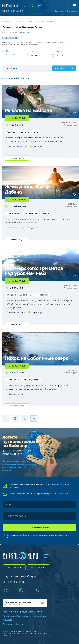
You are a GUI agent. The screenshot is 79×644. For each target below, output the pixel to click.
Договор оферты (13, 624)
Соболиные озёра (31, 213)
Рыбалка (38, 146)
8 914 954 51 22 (15, 11)
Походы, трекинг (34, 228)
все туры (13, 567)
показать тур (17, 158)
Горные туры (38, 313)
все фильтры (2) (62, 68)
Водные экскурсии (18, 146)
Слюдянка (11, 295)
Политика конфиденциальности (22, 612)
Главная (6, 21)
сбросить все (11, 68)
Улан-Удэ (11, 132)
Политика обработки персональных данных (25, 618)
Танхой (46, 213)
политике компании (41, 538)
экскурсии (37, 567)
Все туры (59, 11)
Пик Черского (42, 295)
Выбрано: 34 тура (10, 38)
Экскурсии (72, 11)
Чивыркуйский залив (28, 132)
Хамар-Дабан (13, 213)
